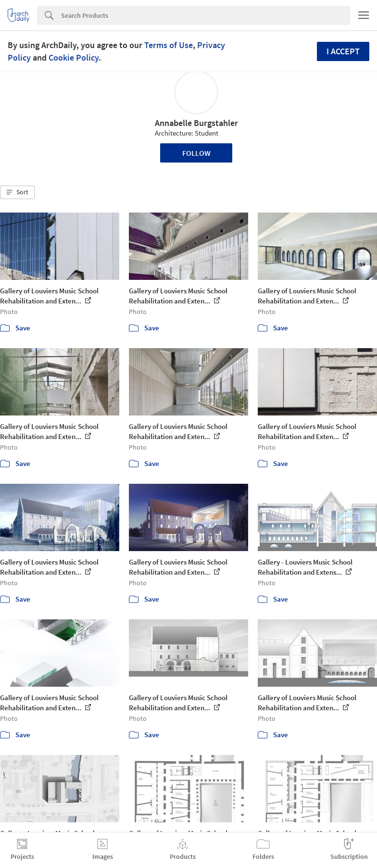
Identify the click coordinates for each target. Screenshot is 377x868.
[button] (17, 192)
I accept (343, 51)
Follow (196, 153)
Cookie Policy (74, 57)
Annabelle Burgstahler (196, 123)
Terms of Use (169, 45)
